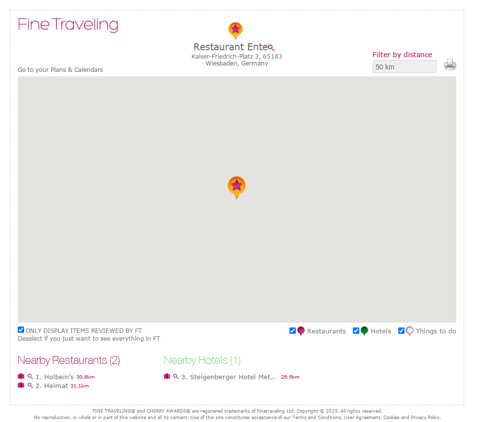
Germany (255, 63)
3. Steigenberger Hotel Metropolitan (230, 377)
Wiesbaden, (223, 63)
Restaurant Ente (231, 47)
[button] (237, 188)
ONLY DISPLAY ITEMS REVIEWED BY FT (84, 330)
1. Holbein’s (55, 377)
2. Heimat (52, 386)
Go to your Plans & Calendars (60, 70)
